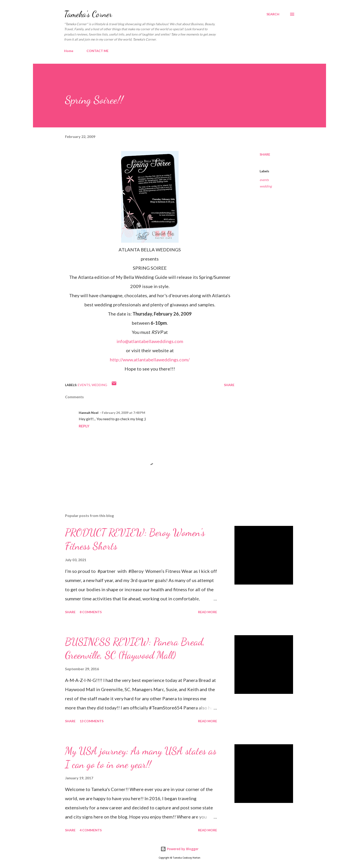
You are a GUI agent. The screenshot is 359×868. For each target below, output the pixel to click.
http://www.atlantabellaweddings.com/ (150, 360)
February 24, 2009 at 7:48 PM (124, 413)
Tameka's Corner (88, 14)
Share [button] (265, 154)
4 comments (91, 830)
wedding (266, 186)
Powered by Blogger (179, 849)
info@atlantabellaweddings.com (150, 341)
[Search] (273, 14)
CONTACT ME (98, 51)
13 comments (92, 721)
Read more (208, 612)
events (264, 180)
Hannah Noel (89, 413)
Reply (84, 426)
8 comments (91, 612)
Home (69, 51)
